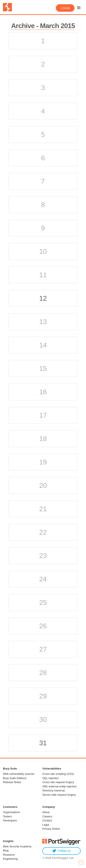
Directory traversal (53, 790)
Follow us (61, 851)
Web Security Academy (17, 846)
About (46, 812)
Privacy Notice (51, 829)
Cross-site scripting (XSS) (58, 774)
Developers (10, 820)
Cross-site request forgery (58, 782)
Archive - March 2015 (43, 26)
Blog (6, 850)
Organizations (11, 812)
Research (9, 855)
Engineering (10, 859)
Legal (46, 825)
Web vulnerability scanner (19, 774)
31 (43, 743)
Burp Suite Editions (15, 778)
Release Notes (12, 782)
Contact (47, 820)
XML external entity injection (59, 786)
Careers (47, 816)
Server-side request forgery (59, 795)
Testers (7, 816)
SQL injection (50, 778)
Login (65, 8)
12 (43, 298)
